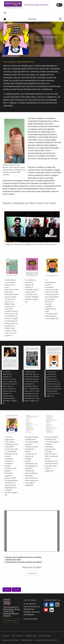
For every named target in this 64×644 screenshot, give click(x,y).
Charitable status (27, 640)
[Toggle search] (60, 19)
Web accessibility (44, 636)
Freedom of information (10, 640)
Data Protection (17, 636)
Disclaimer (6, 636)
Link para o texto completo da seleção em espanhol (23, 557)
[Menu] (5, 13)
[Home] (5, 20)
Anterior (7, 589)
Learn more (32, 573)
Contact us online (30, 619)
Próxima (16, 589)
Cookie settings (11, 620)
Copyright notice (31, 636)
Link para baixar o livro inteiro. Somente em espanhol (23, 562)
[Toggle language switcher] (61, 5)
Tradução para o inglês (13, 559)
